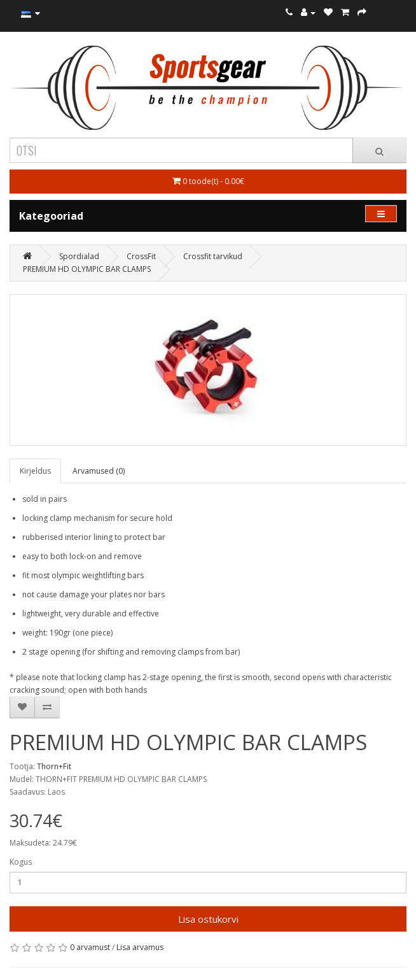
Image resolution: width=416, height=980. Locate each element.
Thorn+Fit (54, 766)
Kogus (21, 862)
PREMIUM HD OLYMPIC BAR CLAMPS (87, 269)
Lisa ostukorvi (208, 919)
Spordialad (79, 256)
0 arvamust (90, 947)
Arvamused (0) (99, 471)
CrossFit (141, 256)
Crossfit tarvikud (213, 256)
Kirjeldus (35, 471)
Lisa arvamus (140, 947)
